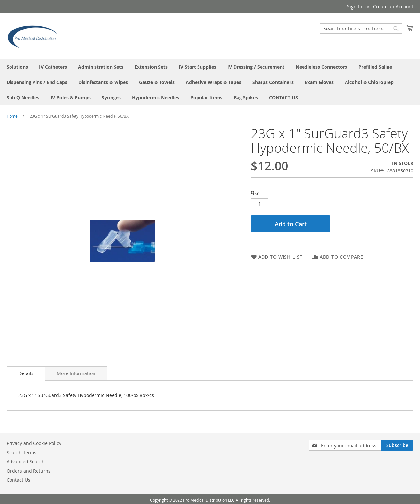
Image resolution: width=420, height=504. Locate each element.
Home (12, 116)
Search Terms (21, 452)
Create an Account (393, 6)
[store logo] (34, 36)
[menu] (210, 82)
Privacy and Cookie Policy (34, 443)
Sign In (355, 6)
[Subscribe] (397, 445)
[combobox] (361, 29)
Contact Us (18, 480)
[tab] (26, 373)
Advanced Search (26, 462)
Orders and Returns (29, 471)
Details (26, 373)
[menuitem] (17, 67)
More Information (76, 373)
